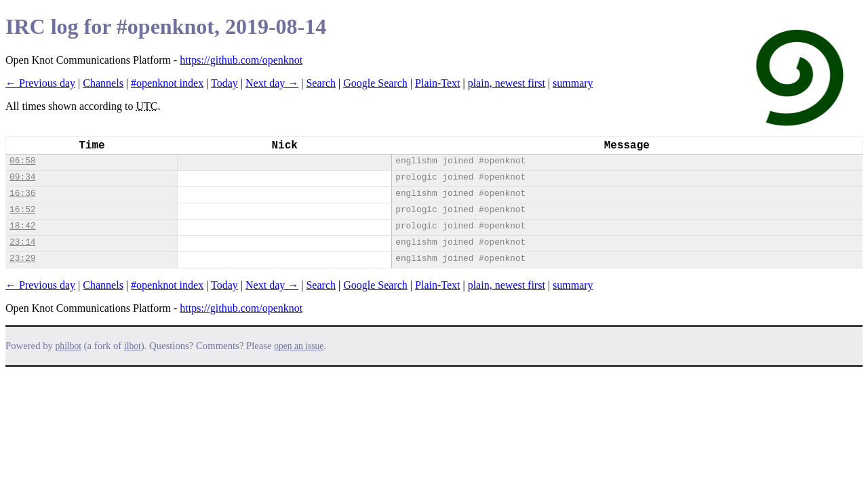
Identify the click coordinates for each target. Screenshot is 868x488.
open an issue (299, 346)
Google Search (375, 83)
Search (321, 83)
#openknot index (167, 83)
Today (224, 83)
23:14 (22, 242)
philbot (68, 346)
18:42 (22, 226)
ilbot (133, 346)
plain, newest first (507, 83)
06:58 (22, 161)
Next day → (272, 83)
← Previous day (40, 83)
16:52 (22, 210)
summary (573, 83)
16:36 (22, 194)
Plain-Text (437, 83)
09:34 (22, 177)
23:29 (22, 259)
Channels (103, 83)
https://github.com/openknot (241, 60)
